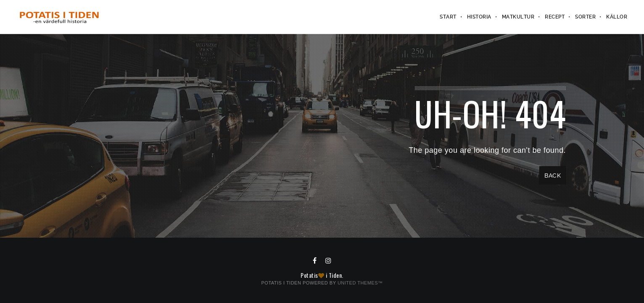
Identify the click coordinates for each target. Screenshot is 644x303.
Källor (617, 17)
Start (448, 17)
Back (553, 175)
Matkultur (518, 17)
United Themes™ (360, 283)
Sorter (585, 17)
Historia (479, 17)
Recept (555, 17)
